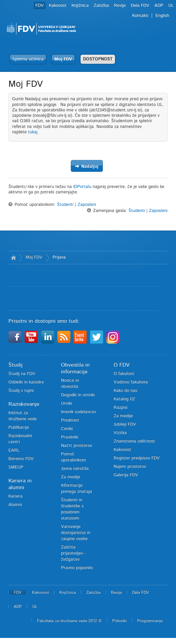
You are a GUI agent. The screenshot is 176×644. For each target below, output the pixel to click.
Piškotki (120, 621)
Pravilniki (70, 437)
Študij (16, 365)
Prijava (59, 257)
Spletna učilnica (28, 59)
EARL (14, 450)
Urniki (67, 404)
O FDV (122, 365)
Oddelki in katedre (26, 382)
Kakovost (58, 6)
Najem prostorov (130, 467)
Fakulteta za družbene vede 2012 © (69, 621)
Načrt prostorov (77, 446)
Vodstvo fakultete (131, 382)
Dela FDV (140, 6)
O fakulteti (124, 374)
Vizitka (120, 433)
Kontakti (140, 16)
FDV (40, 6)
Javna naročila (75, 469)
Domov (14, 258)
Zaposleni (87, 205)
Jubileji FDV (125, 424)
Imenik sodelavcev (79, 412)
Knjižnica (80, 6)
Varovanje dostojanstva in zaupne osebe (76, 533)
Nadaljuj (87, 166)
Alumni (15, 505)
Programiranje (150, 621)
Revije (120, 6)
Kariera (16, 496)
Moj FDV (63, 59)
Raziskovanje (24, 404)
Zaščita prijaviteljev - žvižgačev (73, 553)
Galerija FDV (126, 475)
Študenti (65, 205)
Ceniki (67, 429)
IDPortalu (82, 187)
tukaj (33, 132)
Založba (101, 6)
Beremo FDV (21, 459)
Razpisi (121, 408)
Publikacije (19, 427)
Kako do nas (125, 391)
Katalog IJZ (124, 399)
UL (171, 6)
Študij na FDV (22, 374)
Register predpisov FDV (137, 458)
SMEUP (16, 467)
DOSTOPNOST (98, 59)
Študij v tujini (21, 391)
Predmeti (70, 420)
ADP (159, 6)
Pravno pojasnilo (77, 568)
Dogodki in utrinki (78, 395)
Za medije (71, 477)
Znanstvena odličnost (134, 441)
